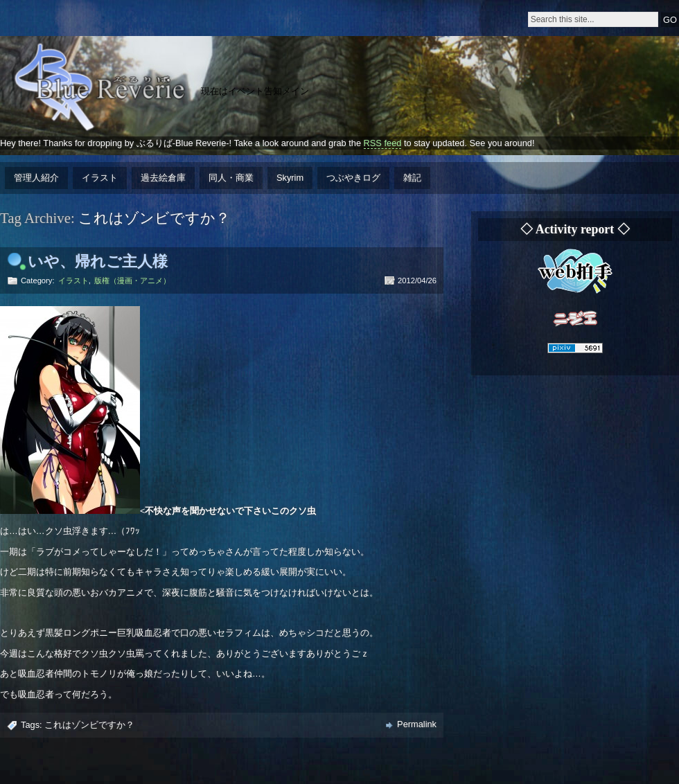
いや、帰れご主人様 (98, 261)
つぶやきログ (353, 178)
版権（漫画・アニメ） (132, 280)
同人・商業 (231, 178)
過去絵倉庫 (163, 178)
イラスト (100, 178)
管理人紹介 (36, 178)
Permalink (417, 724)
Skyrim (290, 178)
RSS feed (383, 143)
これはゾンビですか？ (89, 725)
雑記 (412, 178)
